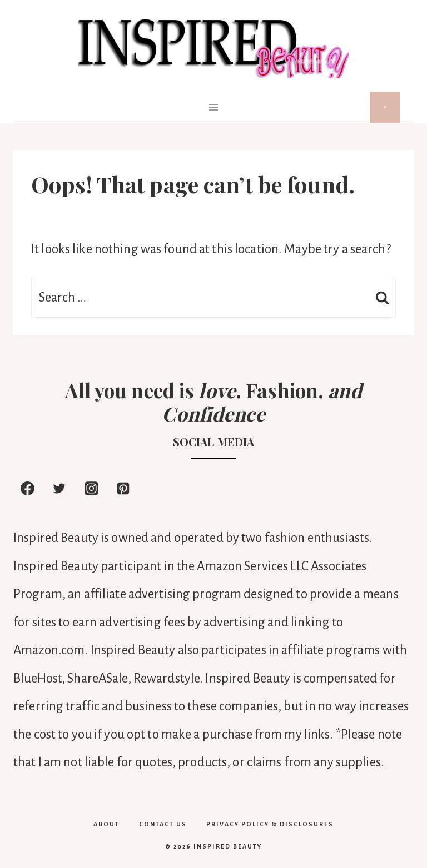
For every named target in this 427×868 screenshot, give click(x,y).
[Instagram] (91, 488)
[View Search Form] (385, 107)
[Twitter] (59, 488)
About (106, 824)
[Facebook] (27, 488)
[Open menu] (214, 107)
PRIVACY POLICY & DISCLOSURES (270, 824)
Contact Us (163, 824)
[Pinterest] (123, 488)
